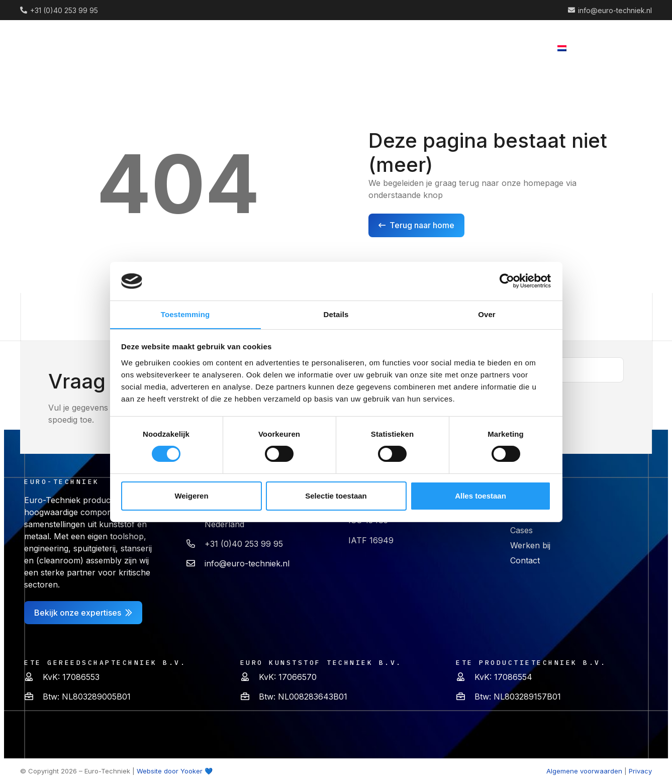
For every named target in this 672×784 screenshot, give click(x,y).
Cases (521, 530)
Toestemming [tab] (185, 314)
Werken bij (530, 545)
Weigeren (191, 496)
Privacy (640, 771)
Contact (525, 560)
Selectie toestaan (336, 496)
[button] (337, 48)
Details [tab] (336, 314)
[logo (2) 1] (64, 48)
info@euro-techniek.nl (247, 563)
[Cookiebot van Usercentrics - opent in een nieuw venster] (507, 281)
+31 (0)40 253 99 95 (244, 544)
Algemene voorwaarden (584, 771)
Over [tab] (487, 314)
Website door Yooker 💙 (175, 771)
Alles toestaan (481, 496)
